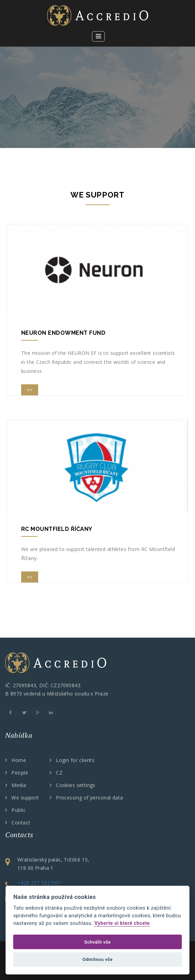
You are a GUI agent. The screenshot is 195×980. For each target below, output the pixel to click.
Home (19, 760)
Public (19, 810)
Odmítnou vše (97, 959)
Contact (21, 822)
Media (19, 785)
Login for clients (75, 760)
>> (30, 390)
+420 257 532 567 (39, 883)
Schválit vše (97, 942)
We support (25, 798)
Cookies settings (76, 785)
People (20, 773)
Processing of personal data (89, 798)
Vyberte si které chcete (122, 923)
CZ (59, 773)
